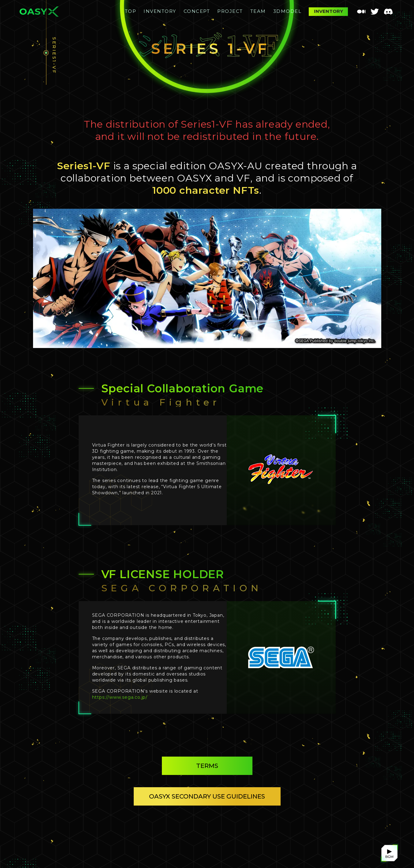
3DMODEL (287, 11)
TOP (131, 11)
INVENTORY (160, 11)
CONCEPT (197, 11)
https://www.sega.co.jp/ (120, 697)
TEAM (258, 11)
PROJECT (230, 11)
